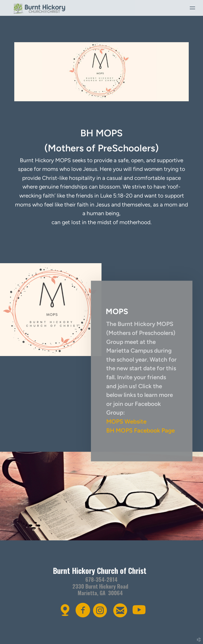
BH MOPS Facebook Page (140, 431)
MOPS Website (126, 422)
